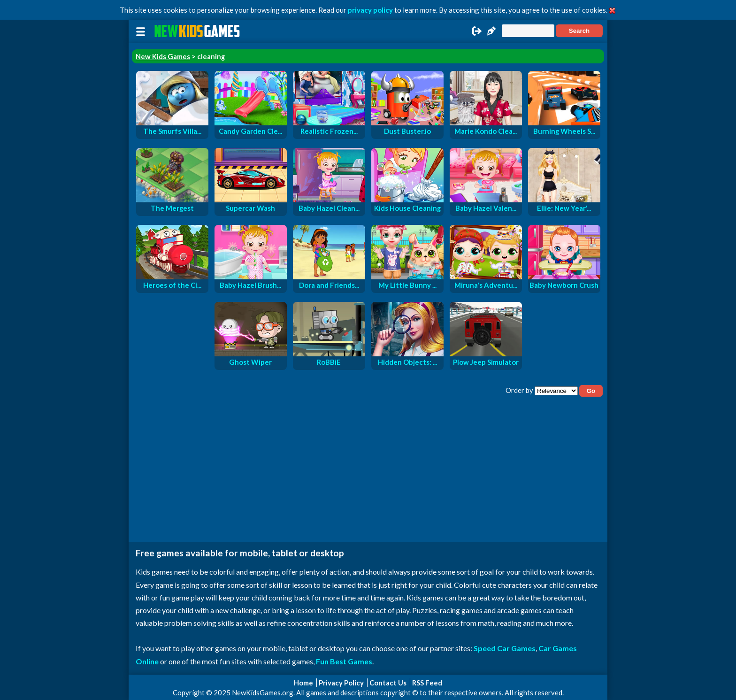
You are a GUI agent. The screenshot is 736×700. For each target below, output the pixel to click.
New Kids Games (163, 56)
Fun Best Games (344, 661)
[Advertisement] (368, 472)
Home (303, 683)
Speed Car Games (505, 648)
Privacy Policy (341, 683)
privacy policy (370, 10)
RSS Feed (427, 683)
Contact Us (388, 683)
